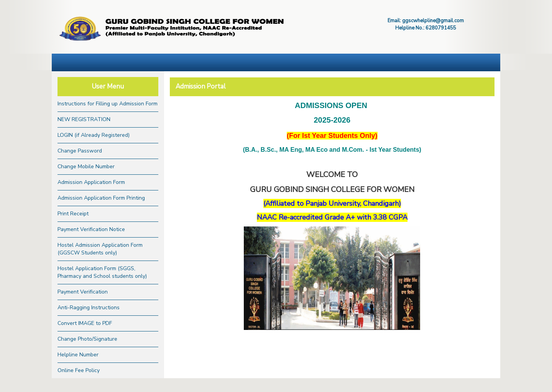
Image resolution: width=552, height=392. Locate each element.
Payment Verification (83, 292)
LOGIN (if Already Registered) (94, 135)
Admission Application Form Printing (101, 198)
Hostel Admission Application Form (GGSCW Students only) (100, 249)
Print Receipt (73, 214)
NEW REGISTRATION (84, 119)
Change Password (80, 151)
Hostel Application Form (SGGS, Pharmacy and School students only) (102, 272)
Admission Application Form (91, 182)
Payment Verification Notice (91, 229)
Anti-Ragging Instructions (89, 308)
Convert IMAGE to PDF (85, 323)
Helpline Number (78, 355)
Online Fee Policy (79, 370)
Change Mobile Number (86, 166)
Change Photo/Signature (87, 339)
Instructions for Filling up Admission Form (108, 104)
